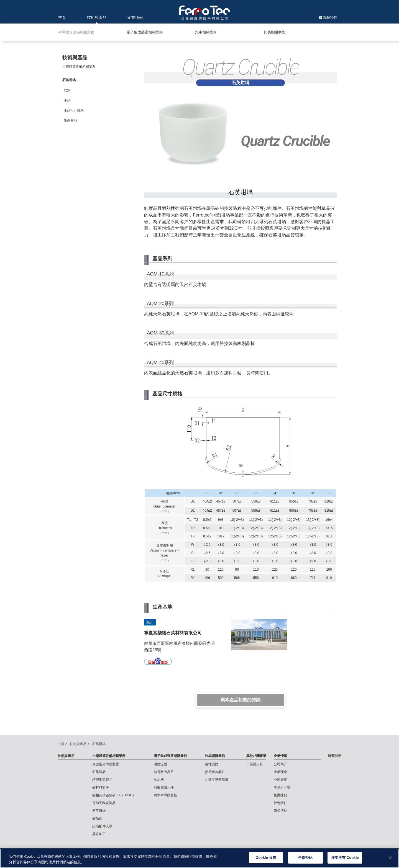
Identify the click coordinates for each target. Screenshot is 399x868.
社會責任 (280, 803)
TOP (67, 91)
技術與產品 (97, 17)
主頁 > (62, 744)
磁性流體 (160, 764)
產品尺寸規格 (74, 110)
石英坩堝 (99, 811)
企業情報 (135, 17)
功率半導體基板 (165, 795)
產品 (67, 101)
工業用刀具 (255, 764)
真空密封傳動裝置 (106, 764)
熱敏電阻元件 (164, 787)
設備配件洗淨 (102, 826)
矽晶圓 (97, 818)
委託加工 (99, 834)
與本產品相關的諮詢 (241, 700)
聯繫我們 (328, 18)
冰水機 (159, 780)
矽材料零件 (101, 787)
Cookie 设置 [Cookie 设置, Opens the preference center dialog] (266, 860)
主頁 (62, 17)
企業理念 (280, 772)
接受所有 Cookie (345, 860)
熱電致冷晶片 (164, 772)
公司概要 (280, 780)
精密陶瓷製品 (102, 780)
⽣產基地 (70, 120)
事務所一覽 (282, 787)
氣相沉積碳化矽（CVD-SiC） (114, 795)
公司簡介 (280, 764)
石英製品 (99, 772)
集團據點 (280, 795)
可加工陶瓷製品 (104, 803)
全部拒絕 (305, 860)
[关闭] (390, 859)
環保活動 (280, 811)
